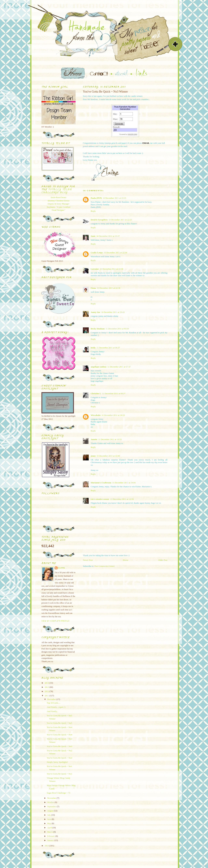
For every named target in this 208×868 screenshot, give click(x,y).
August (51, 811)
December (52, 699)
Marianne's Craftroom (101, 483)
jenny (93, 456)
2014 (47, 683)
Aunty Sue (95, 312)
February (51, 836)
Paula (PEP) (96, 198)
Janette (94, 439)
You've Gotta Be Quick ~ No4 (59, 735)
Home (126, 560)
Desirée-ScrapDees (99, 220)
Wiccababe (96, 415)
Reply (93, 211)
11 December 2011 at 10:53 (110, 439)
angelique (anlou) (98, 367)
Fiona (93, 288)
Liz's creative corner (100, 499)
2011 (47, 696)
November (52, 798)
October (51, 802)
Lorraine (95, 269)
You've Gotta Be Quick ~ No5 (59, 723)
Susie (93, 236)
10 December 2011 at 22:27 (108, 236)
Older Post (163, 560)
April (50, 828)
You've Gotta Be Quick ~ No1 (59, 774)
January (51, 840)
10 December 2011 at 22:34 (115, 252)
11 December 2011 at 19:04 (124, 483)
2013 (47, 687)
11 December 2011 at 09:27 (114, 394)
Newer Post (88, 560)
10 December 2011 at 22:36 (111, 269)
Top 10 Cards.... (53, 703)
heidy (93, 348)
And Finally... (52, 711)
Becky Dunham (98, 329)
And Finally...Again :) (56, 707)
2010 (47, 846)
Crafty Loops (97, 252)
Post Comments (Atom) (105, 566)
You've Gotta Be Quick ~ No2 (59, 758)
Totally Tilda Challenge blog (57, 191)
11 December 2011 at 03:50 (117, 329)
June (49, 819)
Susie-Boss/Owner (59, 197)
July (49, 815)
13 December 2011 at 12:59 (122, 499)
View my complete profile (55, 621)
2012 (47, 691)
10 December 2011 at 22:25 (120, 220)
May (49, 823)
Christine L (96, 394)
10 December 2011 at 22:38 (109, 288)
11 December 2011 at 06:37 (108, 348)
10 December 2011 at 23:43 (113, 312)
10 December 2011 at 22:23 (114, 198)
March (50, 832)
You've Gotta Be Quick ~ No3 (59, 746)
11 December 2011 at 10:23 (113, 415)
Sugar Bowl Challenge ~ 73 (58, 793)
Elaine (62, 568)
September (52, 806)
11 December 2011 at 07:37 (119, 367)
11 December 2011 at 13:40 (108, 456)
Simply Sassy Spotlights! (57, 762)
